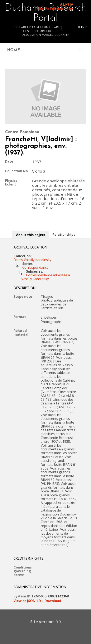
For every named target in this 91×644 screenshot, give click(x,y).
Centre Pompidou (37, 31)
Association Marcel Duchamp (45, 35)
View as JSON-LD (27, 601)
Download (53, 601)
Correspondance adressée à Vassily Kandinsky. (46, 277)
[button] (81, 51)
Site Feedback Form (55, 9)
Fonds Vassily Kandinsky (32, 260)
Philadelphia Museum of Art (37, 27)
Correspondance (35, 267)
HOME (14, 50)
